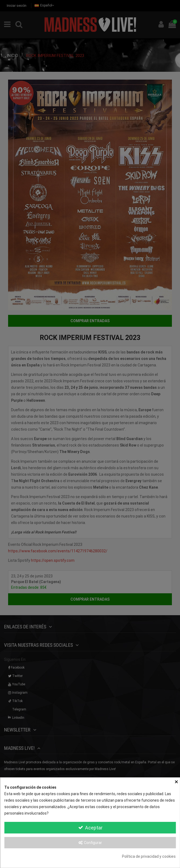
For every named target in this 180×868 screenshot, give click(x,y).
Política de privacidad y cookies (149, 856)
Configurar (90, 843)
